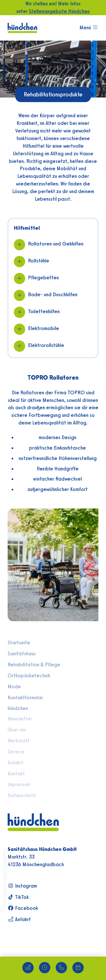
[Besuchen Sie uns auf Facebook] (42, 908)
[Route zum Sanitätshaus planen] (42, 920)
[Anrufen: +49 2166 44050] (61, 968)
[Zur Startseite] (22, 27)
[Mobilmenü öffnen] (89, 28)
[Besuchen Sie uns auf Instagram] (42, 886)
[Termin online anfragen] (78, 968)
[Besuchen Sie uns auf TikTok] (42, 897)
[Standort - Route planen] (28, 968)
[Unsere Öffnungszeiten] (45, 968)
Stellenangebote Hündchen (59, 11)
